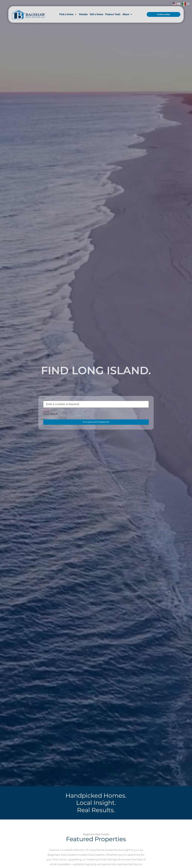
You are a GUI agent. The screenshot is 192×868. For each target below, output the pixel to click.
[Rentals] (83, 14)
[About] (128, 14)
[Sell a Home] (96, 14)
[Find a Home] (68, 14)
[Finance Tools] (113, 14)
